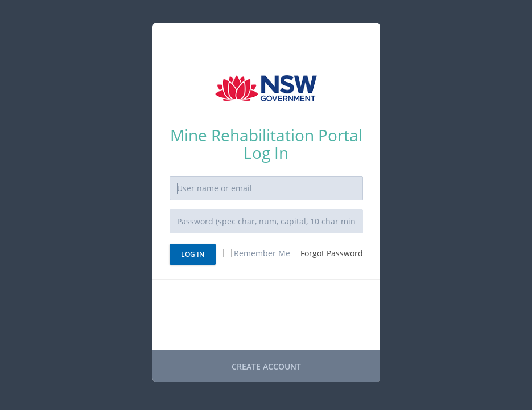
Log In (193, 254)
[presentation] (256, 316)
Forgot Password (332, 253)
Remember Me (256, 253)
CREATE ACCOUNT (266, 366)
